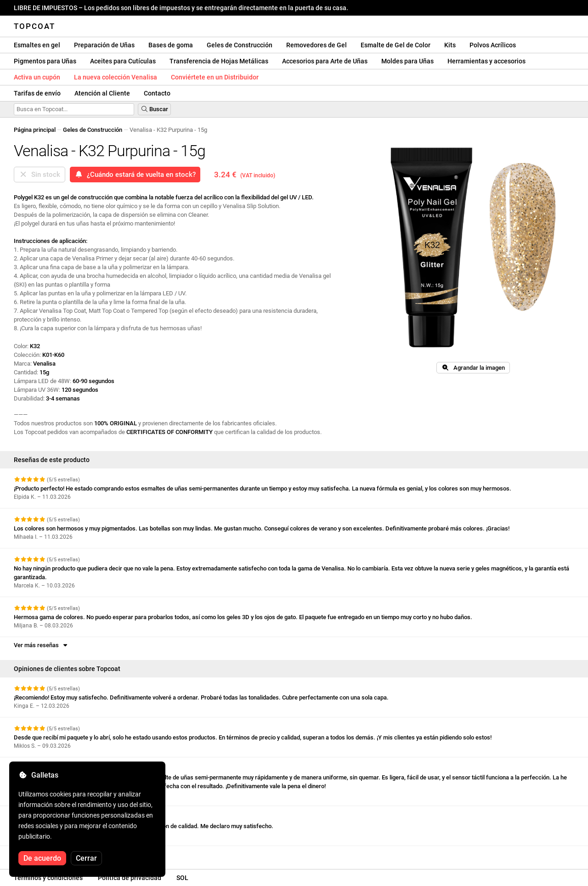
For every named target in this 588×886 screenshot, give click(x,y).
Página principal (35, 130)
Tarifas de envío (37, 93)
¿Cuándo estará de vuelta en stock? (135, 175)
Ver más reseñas (41, 645)
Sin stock (40, 175)
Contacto (157, 93)
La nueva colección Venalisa (116, 77)
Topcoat (34, 26)
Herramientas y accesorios (486, 61)
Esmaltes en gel (37, 45)
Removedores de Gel (317, 45)
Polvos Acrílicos (493, 45)
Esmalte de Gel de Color (396, 45)
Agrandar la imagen (473, 368)
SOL (182, 878)
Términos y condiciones (48, 878)
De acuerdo (42, 858)
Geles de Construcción (240, 45)
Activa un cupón (37, 77)
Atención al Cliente (102, 93)
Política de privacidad (130, 878)
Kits (450, 45)
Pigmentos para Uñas (45, 61)
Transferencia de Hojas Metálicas (219, 61)
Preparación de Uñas (104, 45)
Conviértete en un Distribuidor (215, 77)
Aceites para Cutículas (123, 61)
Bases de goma (171, 45)
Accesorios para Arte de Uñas (325, 61)
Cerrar (86, 858)
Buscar (154, 109)
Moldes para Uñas (407, 61)
